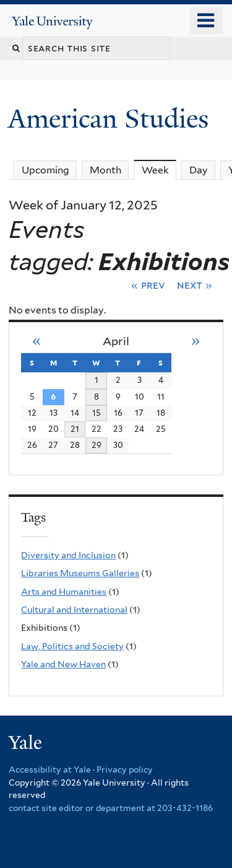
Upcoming (45, 170)
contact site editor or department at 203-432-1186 (111, 808)
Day (199, 170)
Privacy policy (125, 769)
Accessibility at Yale (50, 769)
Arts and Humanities (64, 592)
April (116, 341)
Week (159, 170)
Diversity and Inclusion (68, 555)
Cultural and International (74, 610)
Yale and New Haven (63, 664)
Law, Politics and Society (72, 646)
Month (105, 170)
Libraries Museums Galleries (80, 573)
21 (75, 429)
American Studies (112, 119)
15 (97, 413)
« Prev (148, 285)
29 (97, 445)
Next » (195, 285)
